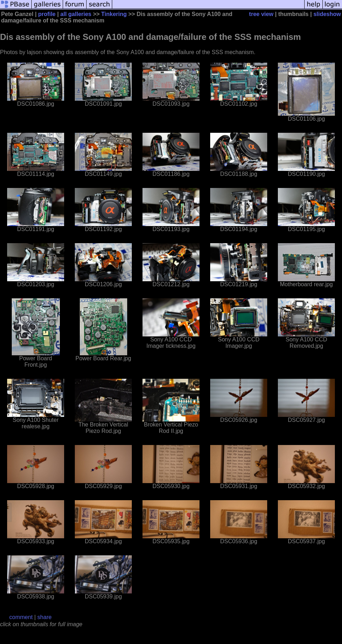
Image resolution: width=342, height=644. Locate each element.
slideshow (327, 14)
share (45, 617)
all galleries (76, 14)
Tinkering (114, 14)
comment (21, 617)
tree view (261, 14)
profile (47, 14)
